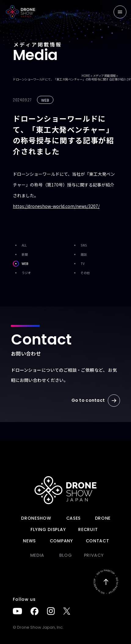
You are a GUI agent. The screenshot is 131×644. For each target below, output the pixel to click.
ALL (20, 245)
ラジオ (22, 273)
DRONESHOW (36, 518)
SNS (79, 245)
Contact (98, 541)
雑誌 (79, 254)
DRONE (103, 518)
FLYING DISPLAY (48, 529)
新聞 (20, 254)
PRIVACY (94, 555)
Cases (74, 518)
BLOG (66, 555)
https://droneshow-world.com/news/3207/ (56, 206)
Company (61, 541)
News (29, 541)
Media (37, 555)
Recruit (88, 529)
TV (78, 264)
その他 (81, 273)
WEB (21, 264)
